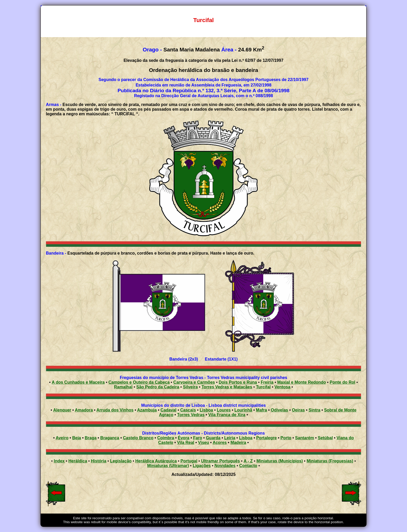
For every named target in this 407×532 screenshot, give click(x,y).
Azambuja (147, 410)
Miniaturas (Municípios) (280, 461)
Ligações (202, 466)
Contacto (248, 466)
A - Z (248, 461)
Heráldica (78, 461)
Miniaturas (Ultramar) (168, 466)
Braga (90, 438)
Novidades (225, 466)
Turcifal (263, 387)
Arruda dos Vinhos (115, 410)
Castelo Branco (138, 438)
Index (59, 461)
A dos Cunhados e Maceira (78, 382)
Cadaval (168, 410)
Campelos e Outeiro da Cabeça (139, 382)
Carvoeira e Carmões (194, 382)
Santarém (305, 438)
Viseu (203, 443)
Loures (224, 410)
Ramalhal (123, 387)
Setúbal (325, 438)
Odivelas (279, 410)
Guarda (213, 438)
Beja (77, 438)
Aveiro (62, 438)
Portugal (189, 461)
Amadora (84, 410)
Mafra (262, 410)
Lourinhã (243, 410)
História (99, 461)
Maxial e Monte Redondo (302, 382)
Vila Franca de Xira (227, 415)
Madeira (238, 443)
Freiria (267, 382)
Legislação (121, 461)
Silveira (190, 387)
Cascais (188, 410)
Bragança (110, 438)
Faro (198, 438)
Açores (220, 443)
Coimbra (166, 438)
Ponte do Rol (342, 382)
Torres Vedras (191, 415)
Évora (184, 438)
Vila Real (186, 443)
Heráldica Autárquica (156, 461)
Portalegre (266, 438)
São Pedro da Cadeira (158, 387)
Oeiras (298, 410)
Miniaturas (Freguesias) (330, 461)
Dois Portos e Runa (238, 382)
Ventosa (282, 387)
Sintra (314, 410)
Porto (286, 438)
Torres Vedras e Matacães (227, 387)
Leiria (230, 438)
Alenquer (62, 410)
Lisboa (206, 410)
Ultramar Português (221, 461)
